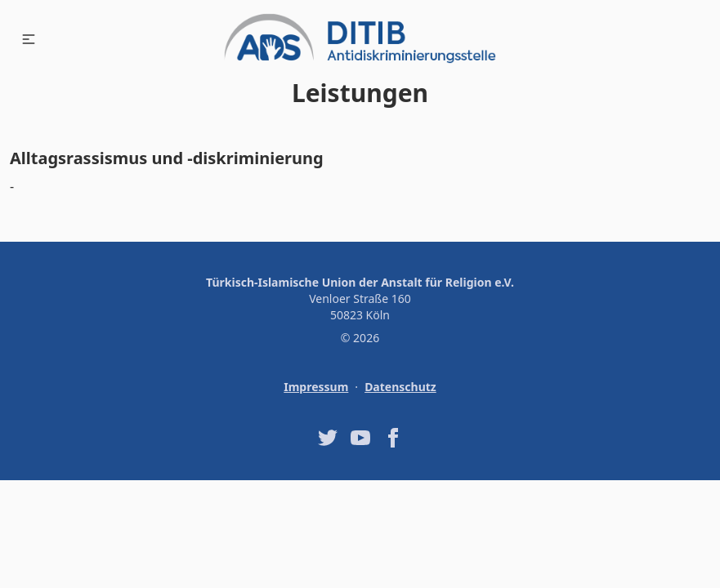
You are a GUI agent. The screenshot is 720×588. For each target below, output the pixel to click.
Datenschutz (400, 387)
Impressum (316, 387)
